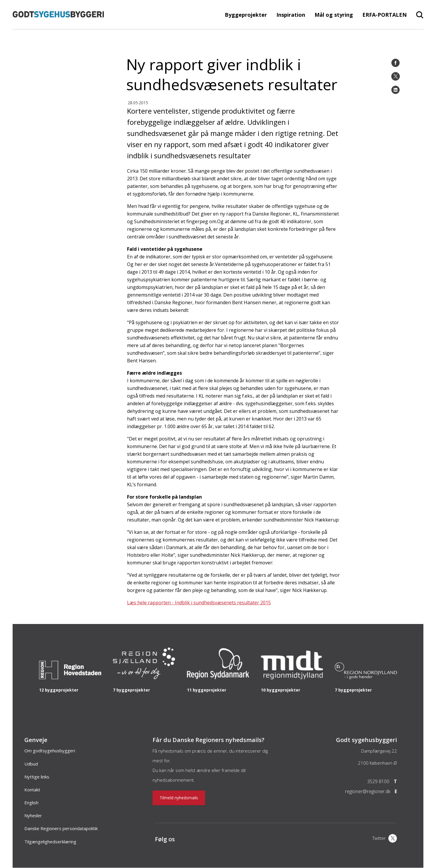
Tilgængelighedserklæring (50, 842)
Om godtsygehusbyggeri (50, 751)
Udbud (31, 764)
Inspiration (291, 15)
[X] (385, 839)
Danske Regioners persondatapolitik (61, 828)
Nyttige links (37, 777)
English (31, 803)
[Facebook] (396, 63)
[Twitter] (396, 76)
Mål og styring (334, 15)
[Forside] (58, 26)
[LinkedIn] (396, 90)
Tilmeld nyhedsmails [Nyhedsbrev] (179, 798)
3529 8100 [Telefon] (378, 781)
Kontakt (32, 790)
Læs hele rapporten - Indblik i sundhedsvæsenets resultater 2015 (199, 603)
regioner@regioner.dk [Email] (368, 791)
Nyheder (33, 815)
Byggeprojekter (246, 15)
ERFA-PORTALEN (385, 15)
